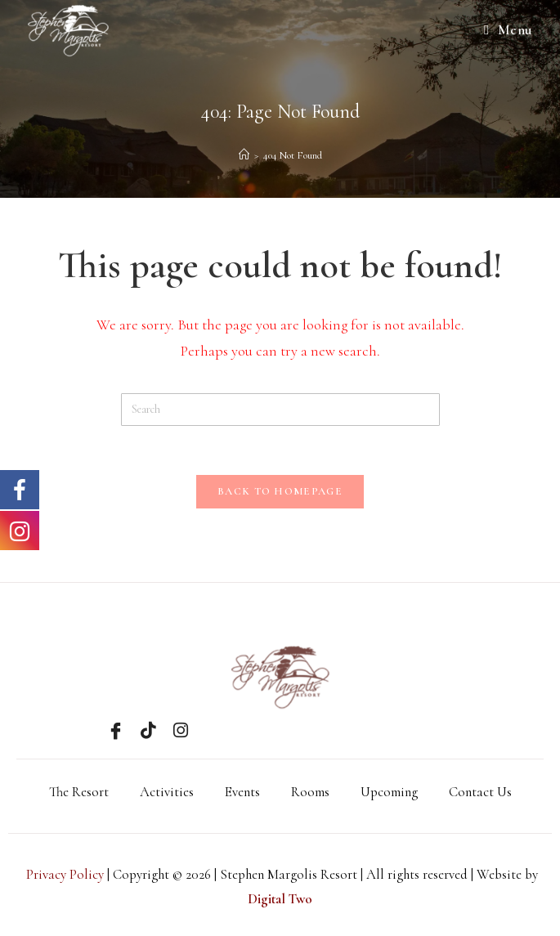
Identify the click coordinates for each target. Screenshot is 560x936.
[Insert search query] (280, 410)
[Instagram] (181, 730)
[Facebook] (115, 730)
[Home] (244, 155)
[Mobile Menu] (508, 30)
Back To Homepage (280, 491)
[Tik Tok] (148, 730)
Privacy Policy (65, 874)
